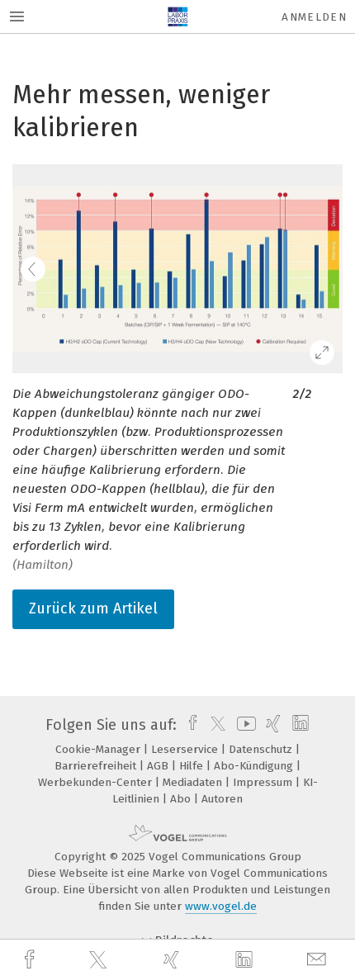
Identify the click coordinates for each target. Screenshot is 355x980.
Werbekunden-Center (97, 782)
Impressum (264, 782)
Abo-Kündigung (255, 766)
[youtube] (244, 725)
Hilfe (193, 766)
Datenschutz (262, 749)
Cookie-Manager (99, 749)
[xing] (173, 960)
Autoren (222, 799)
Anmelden (314, 17)
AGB (159, 766)
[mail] (319, 960)
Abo (182, 799)
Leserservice (186, 749)
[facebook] (31, 960)
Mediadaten (194, 782)
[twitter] (100, 960)
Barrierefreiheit (97, 766)
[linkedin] (246, 960)
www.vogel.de (221, 906)
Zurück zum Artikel (93, 608)
